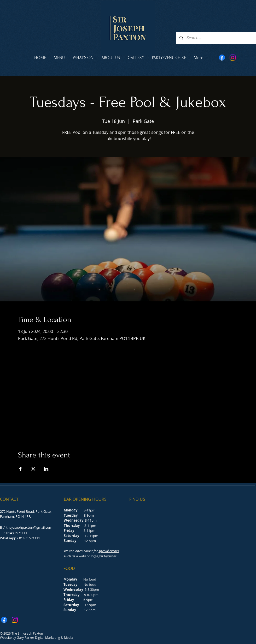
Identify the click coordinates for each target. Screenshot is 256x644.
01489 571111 (17, 533)
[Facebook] (222, 58)
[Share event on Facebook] (21, 469)
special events (109, 551)
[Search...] (216, 38)
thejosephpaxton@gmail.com (29, 527)
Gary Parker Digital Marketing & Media (45, 637)
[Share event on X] (33, 469)
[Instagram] (233, 58)
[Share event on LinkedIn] (46, 469)
